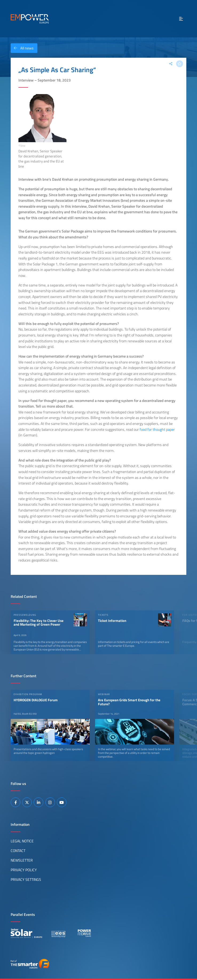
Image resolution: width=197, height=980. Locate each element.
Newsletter (22, 860)
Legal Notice (22, 841)
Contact (18, 851)
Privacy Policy (24, 870)
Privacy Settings (26, 880)
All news (22, 48)
